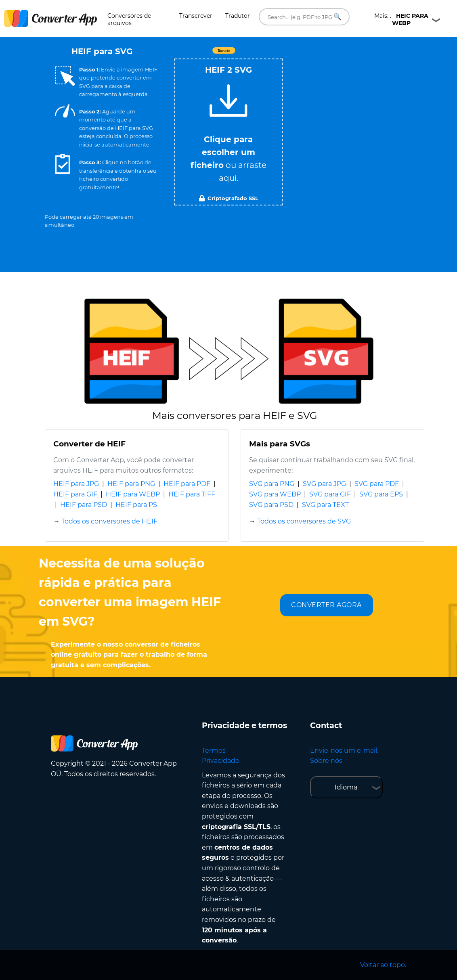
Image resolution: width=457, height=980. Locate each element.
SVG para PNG (272, 484)
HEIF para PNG (131, 484)
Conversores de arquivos (129, 19)
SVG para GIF (330, 494)
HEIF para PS (136, 505)
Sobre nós (326, 761)
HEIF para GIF (75, 494)
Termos (214, 751)
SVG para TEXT (325, 505)
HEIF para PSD (84, 505)
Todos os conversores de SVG (304, 521)
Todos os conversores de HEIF (109, 521)
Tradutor (238, 16)
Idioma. (347, 787)
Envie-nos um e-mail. (344, 751)
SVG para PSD (271, 505)
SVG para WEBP (275, 494)
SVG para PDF (377, 484)
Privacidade (221, 761)
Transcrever (196, 16)
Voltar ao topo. (383, 965)
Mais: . (401, 19)
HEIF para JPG (76, 484)
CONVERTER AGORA (326, 605)
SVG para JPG (324, 484)
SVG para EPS (381, 494)
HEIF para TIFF (192, 494)
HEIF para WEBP (133, 494)
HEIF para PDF (187, 484)
